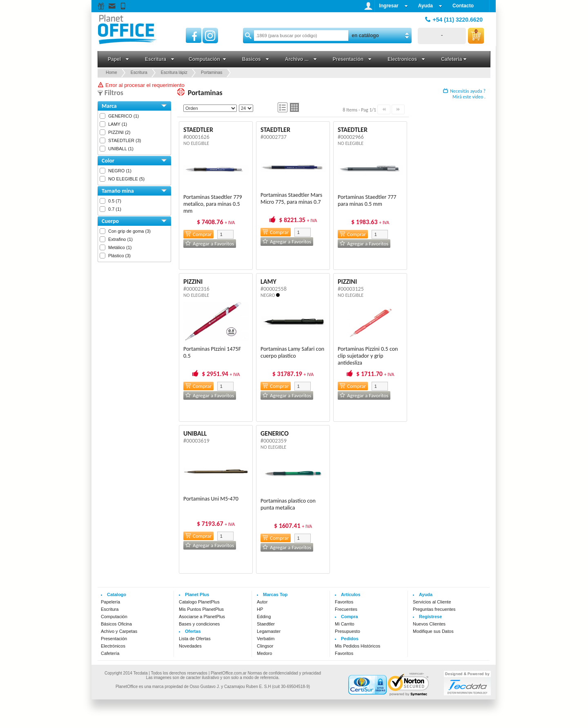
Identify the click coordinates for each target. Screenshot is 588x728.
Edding (264, 617)
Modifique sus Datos (433, 631)
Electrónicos (113, 646)
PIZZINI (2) (119, 132)
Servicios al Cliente (432, 602)
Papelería (110, 602)
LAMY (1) (118, 124)
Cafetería (110, 653)
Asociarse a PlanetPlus (202, 617)
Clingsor (265, 646)
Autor (262, 602)
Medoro (264, 653)
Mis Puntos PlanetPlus (201, 609)
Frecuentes (346, 609)
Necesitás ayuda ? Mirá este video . (464, 94)
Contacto (463, 6)
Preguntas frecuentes (434, 609)
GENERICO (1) (124, 116)
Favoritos (344, 602)
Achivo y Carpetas (119, 631)
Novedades (190, 646)
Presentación (114, 639)
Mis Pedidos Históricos (357, 646)
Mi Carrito (345, 624)
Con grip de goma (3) (129, 231)
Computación (114, 617)
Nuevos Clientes (429, 624)
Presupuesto (347, 631)
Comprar (198, 234)
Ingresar (393, 6)
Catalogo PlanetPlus (199, 602)
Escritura (110, 609)
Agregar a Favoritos (210, 244)
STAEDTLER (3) (125, 140)
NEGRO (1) (120, 171)
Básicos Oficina (116, 624)
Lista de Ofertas (195, 639)
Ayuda (430, 6)
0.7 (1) (115, 209)
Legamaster (269, 631)
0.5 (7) (115, 201)
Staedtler (266, 624)
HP (260, 609)
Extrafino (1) (120, 239)
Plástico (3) (119, 256)
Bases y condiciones (199, 624)
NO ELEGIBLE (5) (126, 179)
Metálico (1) (120, 247)
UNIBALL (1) (121, 149)
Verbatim (266, 639)
